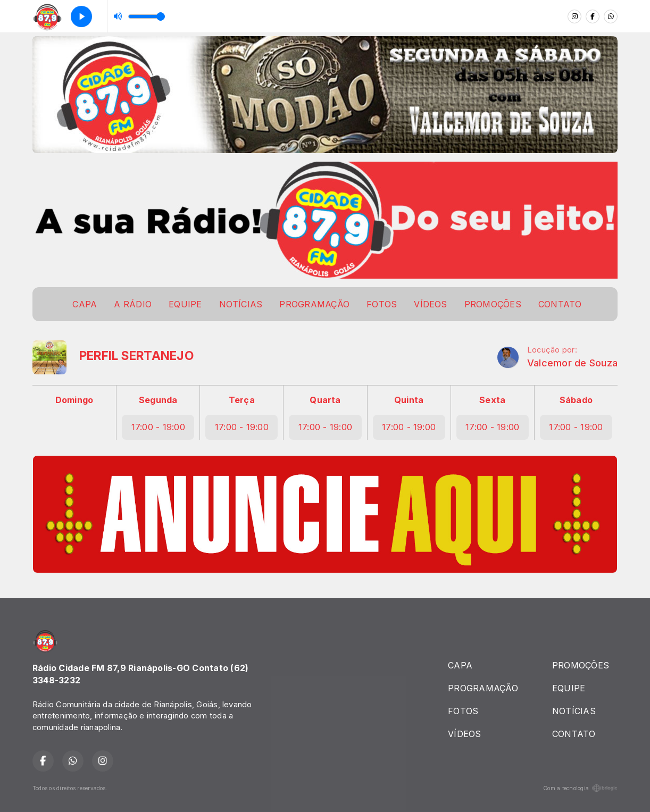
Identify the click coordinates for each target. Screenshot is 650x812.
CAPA (85, 304)
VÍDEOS (430, 304)
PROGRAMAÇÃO (314, 304)
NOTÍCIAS (241, 304)
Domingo (74, 400)
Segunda (158, 400)
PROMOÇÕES (493, 304)
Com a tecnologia (580, 788)
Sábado (576, 400)
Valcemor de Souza (572, 363)
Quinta (409, 400)
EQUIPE (185, 304)
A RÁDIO (133, 304)
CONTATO (560, 304)
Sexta (492, 400)
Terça (242, 400)
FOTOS (382, 304)
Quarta (325, 400)
